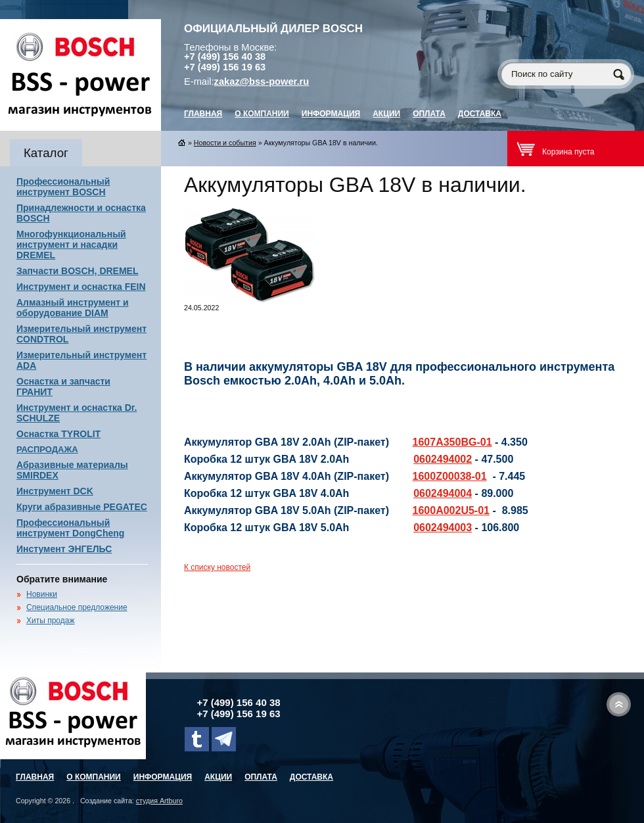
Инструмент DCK (55, 491)
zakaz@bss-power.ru (262, 82)
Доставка (480, 114)
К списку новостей (217, 567)
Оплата (429, 114)
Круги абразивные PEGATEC (82, 507)
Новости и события (225, 143)
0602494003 (443, 528)
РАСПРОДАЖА (47, 449)
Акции (386, 114)
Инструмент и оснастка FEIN (81, 287)
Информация (331, 114)
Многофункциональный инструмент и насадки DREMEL (71, 245)
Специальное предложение (77, 607)
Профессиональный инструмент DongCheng (70, 528)
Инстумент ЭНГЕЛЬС (64, 549)
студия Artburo (159, 801)
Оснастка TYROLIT (58, 434)
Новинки (42, 594)
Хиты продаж (50, 621)
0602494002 (443, 459)
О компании (262, 114)
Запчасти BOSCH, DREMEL (78, 271)
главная (203, 114)
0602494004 (443, 493)
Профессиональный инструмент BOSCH (63, 187)
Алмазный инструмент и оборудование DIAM (73, 308)
